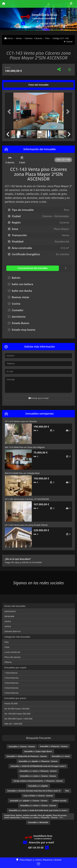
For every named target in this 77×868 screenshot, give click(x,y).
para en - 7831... (36, 816)
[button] (10, 112)
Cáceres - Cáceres (33, 38)
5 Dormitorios (11, 693)
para (61, 756)
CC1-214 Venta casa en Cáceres (21, 421)
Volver (68, 42)
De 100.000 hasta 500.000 (17, 714)
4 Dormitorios (11, 688)
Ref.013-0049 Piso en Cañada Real (22, 473)
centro (8, 621)
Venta (19, 38)
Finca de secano (12, 657)
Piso (47, 38)
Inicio (9, 38)
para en (38, 761)
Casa (7, 647)
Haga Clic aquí (12, 562)
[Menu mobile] (4, 4)
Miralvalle (9, 616)
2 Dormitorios (11, 678)
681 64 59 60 (48, 24)
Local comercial (12, 652)
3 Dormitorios (11, 683)
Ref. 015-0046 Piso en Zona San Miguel (25, 447)
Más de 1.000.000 (13, 724)
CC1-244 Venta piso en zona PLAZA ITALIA (26, 525)
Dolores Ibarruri (13, 631)
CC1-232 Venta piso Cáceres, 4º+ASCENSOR (27, 499)
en (22, 747)
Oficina (8, 662)
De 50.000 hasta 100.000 (17, 709)
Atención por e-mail (38, 842)
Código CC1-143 (61, 38)
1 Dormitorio (11, 673)
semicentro (10, 611)
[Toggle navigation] (71, 4)
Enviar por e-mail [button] (38, 398)
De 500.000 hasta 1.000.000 (18, 719)
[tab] (16, 85)
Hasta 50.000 (11, 703)
